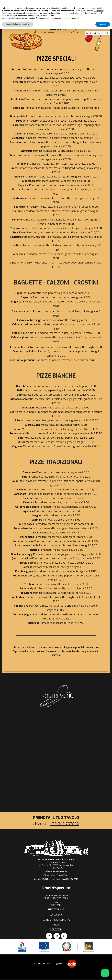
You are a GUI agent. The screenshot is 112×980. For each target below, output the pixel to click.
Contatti (56, 930)
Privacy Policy (49, 875)
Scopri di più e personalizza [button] (18, 24)
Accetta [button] (103, 24)
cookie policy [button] (99, 11)
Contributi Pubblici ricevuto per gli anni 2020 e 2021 (56, 879)
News (56, 925)
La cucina (56, 915)
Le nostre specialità (56, 920)
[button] (109, 4)
